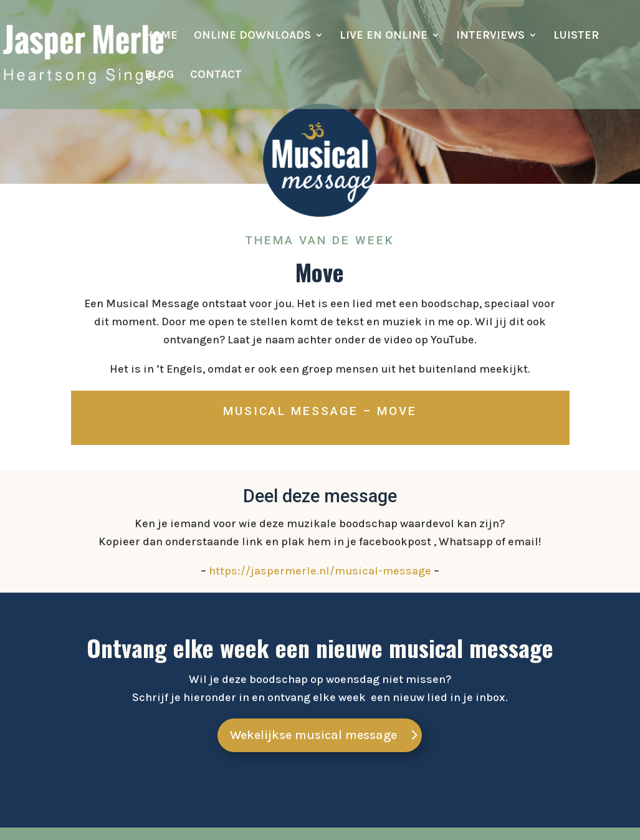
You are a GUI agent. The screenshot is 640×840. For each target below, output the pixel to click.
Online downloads (252, 36)
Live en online (384, 36)
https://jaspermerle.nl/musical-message (320, 571)
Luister (576, 36)
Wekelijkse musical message (313, 735)
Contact (216, 75)
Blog (159, 75)
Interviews (490, 36)
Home (161, 36)
